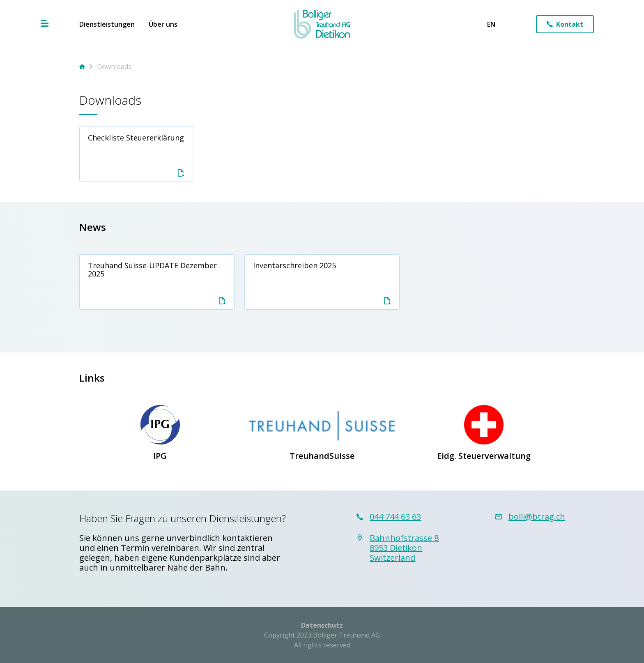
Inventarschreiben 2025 (322, 282)
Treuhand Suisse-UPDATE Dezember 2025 (157, 282)
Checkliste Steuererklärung (136, 155)
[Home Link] (322, 24)
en (491, 24)
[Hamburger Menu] (45, 23)
